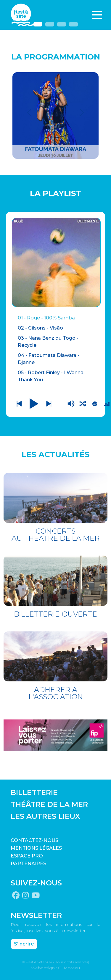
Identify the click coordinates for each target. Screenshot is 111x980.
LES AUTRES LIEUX (45, 816)
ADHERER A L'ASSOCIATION (56, 693)
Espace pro (27, 856)
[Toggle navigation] (97, 15)
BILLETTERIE (34, 792)
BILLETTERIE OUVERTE (55, 614)
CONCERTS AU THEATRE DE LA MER (56, 535)
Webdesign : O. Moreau (55, 968)
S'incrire (24, 944)
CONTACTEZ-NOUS (34, 840)
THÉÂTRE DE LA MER (49, 804)
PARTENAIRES (28, 864)
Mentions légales (36, 848)
